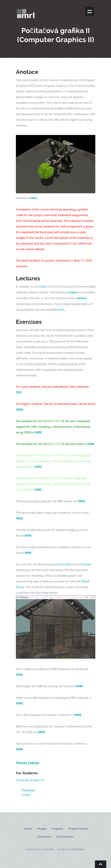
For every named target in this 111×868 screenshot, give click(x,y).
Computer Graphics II (30, 780)
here (62, 309)
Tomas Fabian (28, 763)
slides (43, 286)
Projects (57, 829)
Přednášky (28, 790)
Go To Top (101, 864)
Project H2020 (78, 829)
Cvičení (26, 795)
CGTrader (85, 564)
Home (28, 829)
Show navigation (90, 11)
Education (44, 837)
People (42, 829)
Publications (65, 837)
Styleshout (77, 849)
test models (64, 564)
